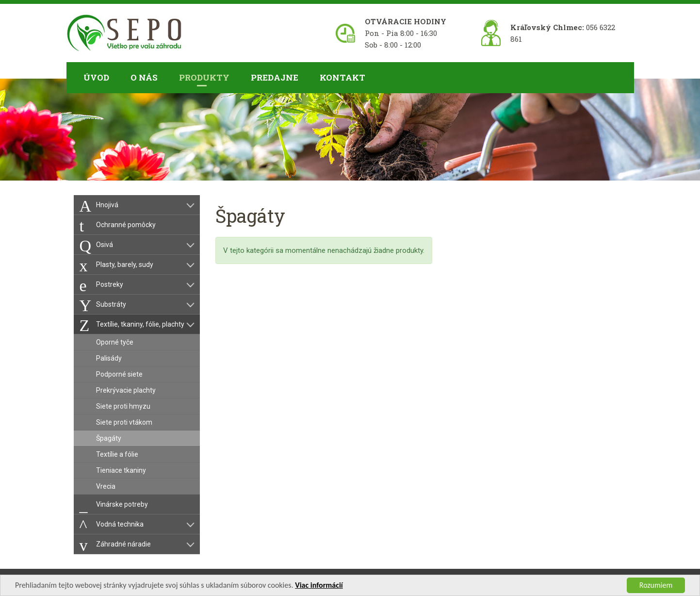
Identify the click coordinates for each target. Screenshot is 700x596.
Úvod (96, 77)
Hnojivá (107, 205)
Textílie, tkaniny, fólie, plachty (140, 324)
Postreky (110, 284)
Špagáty (109, 438)
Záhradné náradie (123, 544)
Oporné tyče (115, 342)
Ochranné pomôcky (126, 225)
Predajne (275, 77)
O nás (144, 77)
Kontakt (342, 77)
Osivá (105, 245)
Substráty (111, 304)
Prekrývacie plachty (126, 390)
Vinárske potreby (122, 504)
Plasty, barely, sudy (125, 265)
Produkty (204, 77)
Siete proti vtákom (124, 422)
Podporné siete (119, 374)
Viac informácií (319, 587)
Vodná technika (120, 524)
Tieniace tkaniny (121, 470)
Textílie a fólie (117, 454)
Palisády (109, 358)
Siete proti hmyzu (123, 406)
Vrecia (106, 486)
